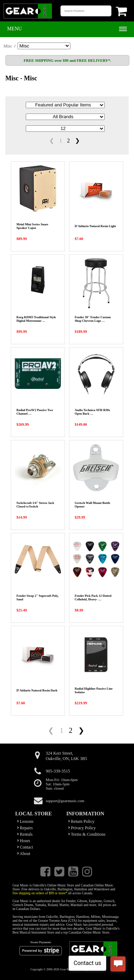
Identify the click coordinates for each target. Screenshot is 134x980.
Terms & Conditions (87, 834)
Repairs (25, 828)
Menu (14, 29)
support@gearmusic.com (65, 801)
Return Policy (81, 821)
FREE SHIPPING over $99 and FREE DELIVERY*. (67, 60)
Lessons (25, 821)
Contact (25, 847)
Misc (8, 46)
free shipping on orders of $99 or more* (40, 893)
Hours (24, 841)
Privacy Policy (82, 828)
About (24, 854)
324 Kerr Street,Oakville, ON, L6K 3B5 (66, 756)
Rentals (25, 834)
